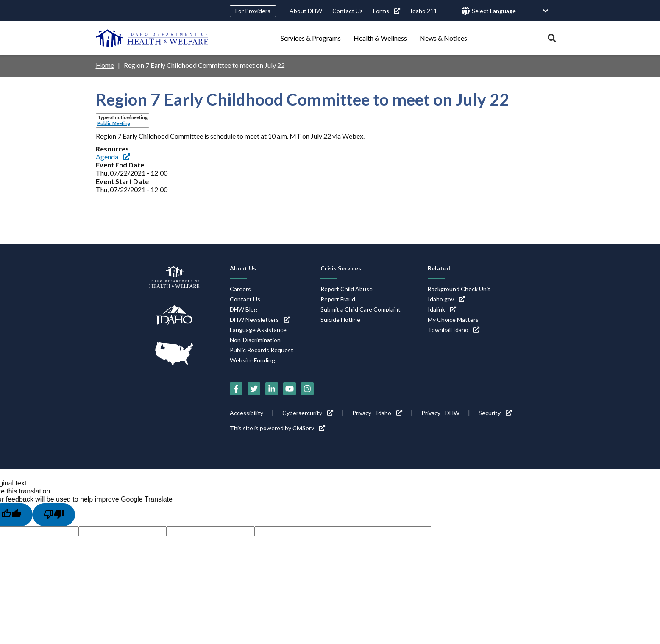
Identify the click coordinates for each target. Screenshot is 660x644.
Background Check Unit (459, 289)
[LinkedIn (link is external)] (272, 389)
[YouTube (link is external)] (290, 389)
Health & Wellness (380, 38)
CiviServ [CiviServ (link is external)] (309, 428)
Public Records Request (262, 350)
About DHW (306, 11)
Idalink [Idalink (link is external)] (442, 309)
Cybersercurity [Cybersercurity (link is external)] (308, 413)
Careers (240, 289)
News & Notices (443, 38)
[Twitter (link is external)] (254, 389)
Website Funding (252, 360)
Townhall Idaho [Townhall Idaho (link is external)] (454, 330)
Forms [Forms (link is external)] (387, 11)
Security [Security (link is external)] (495, 413)
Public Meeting (114, 123)
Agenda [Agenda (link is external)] (113, 157)
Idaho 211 (424, 11)
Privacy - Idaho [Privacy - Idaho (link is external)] (377, 413)
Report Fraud (338, 299)
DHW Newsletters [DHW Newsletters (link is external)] (260, 319)
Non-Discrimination (255, 340)
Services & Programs (311, 38)
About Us (243, 268)
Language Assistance (258, 330)
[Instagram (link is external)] (307, 389)
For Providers (253, 11)
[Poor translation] (54, 515)
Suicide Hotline (340, 319)
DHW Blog (244, 309)
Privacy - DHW (440, 413)
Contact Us (348, 11)
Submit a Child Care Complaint (361, 309)
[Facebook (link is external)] (236, 389)
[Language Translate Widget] (510, 11)
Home (105, 65)
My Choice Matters (453, 319)
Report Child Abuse (347, 289)
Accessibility (246, 413)
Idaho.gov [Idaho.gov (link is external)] (446, 299)
